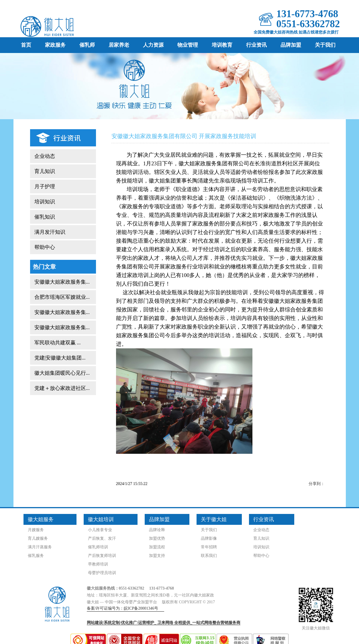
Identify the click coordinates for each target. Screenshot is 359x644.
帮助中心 (45, 247)
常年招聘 (209, 547)
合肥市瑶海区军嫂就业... (62, 297)
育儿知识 (45, 171)
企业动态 (45, 156)
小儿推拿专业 (100, 530)
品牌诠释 (157, 530)
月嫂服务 (36, 530)
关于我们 (325, 45)
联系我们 (209, 556)
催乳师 (87, 45)
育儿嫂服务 (38, 538)
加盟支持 (157, 556)
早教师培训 (98, 564)
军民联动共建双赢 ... (58, 343)
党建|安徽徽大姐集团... (60, 358)
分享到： (317, 484)
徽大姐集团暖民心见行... (62, 373)
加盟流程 (157, 547)
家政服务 (55, 45)
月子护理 (45, 186)
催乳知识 (45, 217)
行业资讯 (256, 45)
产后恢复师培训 (102, 556)
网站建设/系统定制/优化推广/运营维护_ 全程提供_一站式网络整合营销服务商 (164, 623)
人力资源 (153, 45)
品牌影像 (209, 538)
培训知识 (45, 202)
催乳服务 (36, 556)
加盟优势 (157, 538)
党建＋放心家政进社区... (62, 388)
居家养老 (119, 45)
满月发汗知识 (50, 232)
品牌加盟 (291, 45)
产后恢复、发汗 (102, 538)
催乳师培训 (98, 547)
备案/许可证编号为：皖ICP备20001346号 (123, 608)
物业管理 (188, 45)
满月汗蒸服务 (40, 547)
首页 (26, 45)
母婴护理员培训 (102, 573)
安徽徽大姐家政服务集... (62, 282)
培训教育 (222, 45)
